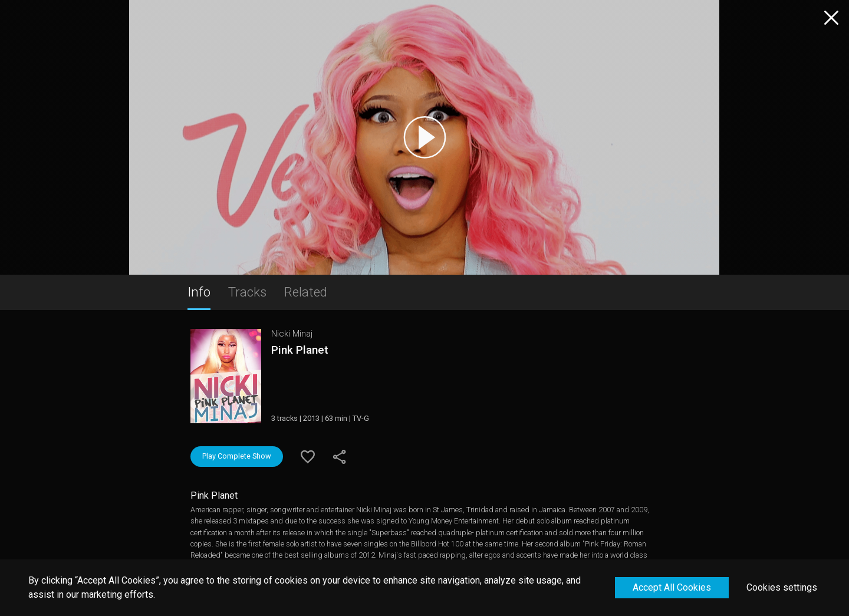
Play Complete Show (237, 456)
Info (199, 292)
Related (306, 292)
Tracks (247, 292)
